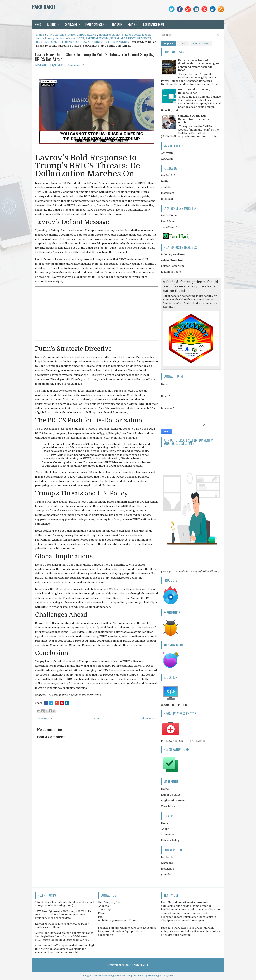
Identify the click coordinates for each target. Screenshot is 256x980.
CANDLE (52, 35)
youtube (166, 187)
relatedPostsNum (172, 266)
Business (54, 23)
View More (168, 806)
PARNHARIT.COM (97, 38)
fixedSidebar (169, 215)
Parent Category (97, 23)
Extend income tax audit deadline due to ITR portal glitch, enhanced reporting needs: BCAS (199, 65)
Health (134, 23)
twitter (165, 181)
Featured (117, 24)
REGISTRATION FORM (153, 24)
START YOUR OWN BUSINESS (85, 42)
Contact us (168, 834)
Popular (169, 44)
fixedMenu (168, 221)
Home (38, 24)
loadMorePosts (171, 272)
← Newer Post (44, 718)
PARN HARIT (44, 6)
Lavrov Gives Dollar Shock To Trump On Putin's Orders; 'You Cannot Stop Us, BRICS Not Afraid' (94, 57)
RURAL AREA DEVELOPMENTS (131, 38)
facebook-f (168, 175)
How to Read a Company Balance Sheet (194, 91)
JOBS (80, 38)
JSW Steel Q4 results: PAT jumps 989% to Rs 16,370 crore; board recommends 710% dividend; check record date (63, 915)
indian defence (66, 38)
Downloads (74, 23)
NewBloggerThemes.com (117, 976)
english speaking (109, 35)
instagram (167, 193)
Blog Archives (201, 44)
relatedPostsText (172, 260)
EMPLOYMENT (87, 35)
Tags (183, 44)
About (165, 829)
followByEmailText (173, 255)
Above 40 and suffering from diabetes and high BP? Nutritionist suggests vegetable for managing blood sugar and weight (65, 949)
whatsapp (167, 863)
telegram (167, 199)
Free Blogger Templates (160, 976)
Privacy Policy (170, 840)
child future (67, 35)
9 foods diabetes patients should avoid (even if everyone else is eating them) (191, 286)
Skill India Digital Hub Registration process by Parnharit (193, 119)
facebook (167, 857)
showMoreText (171, 227)
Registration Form (173, 801)
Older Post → (149, 718)
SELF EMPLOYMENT (50, 42)
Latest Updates (171, 795)
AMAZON (167, 153)
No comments (75, 65)
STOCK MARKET (117, 42)
